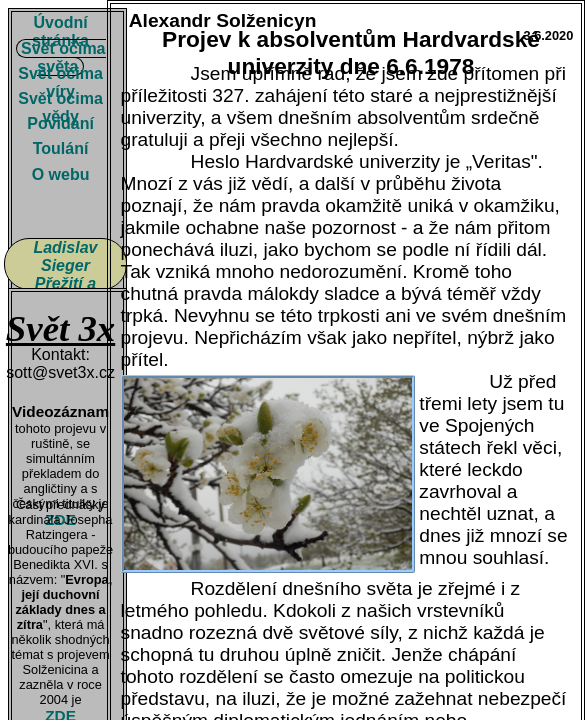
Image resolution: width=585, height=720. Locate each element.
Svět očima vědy (60, 107)
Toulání (61, 148)
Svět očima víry (60, 82)
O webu (61, 174)
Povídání (60, 123)
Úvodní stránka (60, 31)
